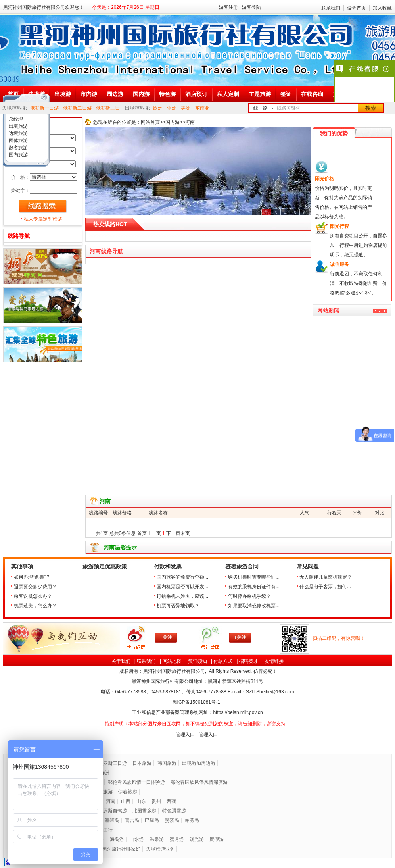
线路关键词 (289, 108)
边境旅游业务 (160, 849)
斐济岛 (172, 820)
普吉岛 (132, 820)
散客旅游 (18, 148)
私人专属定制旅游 (43, 219)
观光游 (197, 839)
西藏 (171, 801)
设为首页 (357, 8)
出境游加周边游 (199, 763)
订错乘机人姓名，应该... (182, 596)
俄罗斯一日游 (44, 108)
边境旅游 (18, 133)
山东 (141, 801)
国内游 (173, 122)
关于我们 (121, 661)
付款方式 (223, 661)
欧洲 (158, 108)
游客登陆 (251, 7)
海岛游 (117, 839)
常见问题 (308, 567)
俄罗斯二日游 (77, 108)
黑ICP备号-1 (197, 702)
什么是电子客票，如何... (325, 587)
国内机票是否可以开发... (182, 587)
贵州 (156, 801)
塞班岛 (112, 820)
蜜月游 (177, 839)
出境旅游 (18, 126)
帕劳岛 (192, 820)
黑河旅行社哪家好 (121, 849)
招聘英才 (249, 661)
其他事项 (22, 567)
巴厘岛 (152, 820)
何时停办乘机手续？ (249, 596)
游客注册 (228, 7)
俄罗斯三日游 (113, 763)
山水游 (137, 839)
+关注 (166, 637)
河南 (111, 801)
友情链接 (274, 661)
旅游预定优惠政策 (105, 567)
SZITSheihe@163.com (270, 692)
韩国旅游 (167, 763)
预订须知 (197, 661)
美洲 (186, 108)
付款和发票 (168, 567)
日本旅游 (142, 763)
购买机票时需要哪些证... (254, 577)
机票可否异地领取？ (178, 606)
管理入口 (185, 735)
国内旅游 (18, 155)
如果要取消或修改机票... (254, 606)
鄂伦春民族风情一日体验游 (136, 782)
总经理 (15, 119)
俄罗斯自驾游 (113, 811)
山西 (126, 801)
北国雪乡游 (144, 811)
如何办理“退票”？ (32, 577)
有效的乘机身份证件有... (254, 587)
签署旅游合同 (242, 567)
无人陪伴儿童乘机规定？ (326, 577)
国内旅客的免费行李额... (182, 577)
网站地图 (172, 661)
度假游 (217, 839)
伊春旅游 (128, 792)
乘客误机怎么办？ (33, 596)
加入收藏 (382, 8)
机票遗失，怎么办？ (35, 606)
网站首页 (150, 122)
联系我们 (331, 8)
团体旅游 (18, 140)
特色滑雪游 (174, 811)
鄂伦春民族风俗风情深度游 (199, 782)
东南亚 (202, 108)
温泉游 (157, 839)
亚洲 (172, 108)
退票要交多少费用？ (35, 587)
